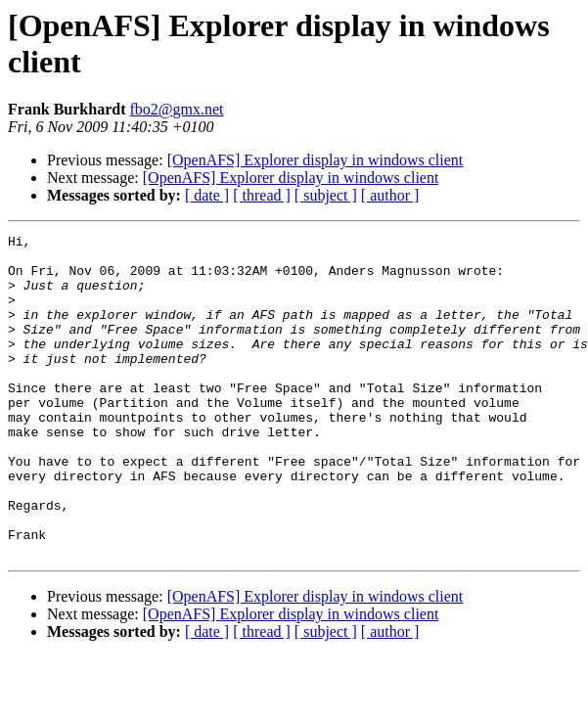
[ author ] (390, 195)
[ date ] (207, 195)
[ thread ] (262, 195)
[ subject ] (326, 195)
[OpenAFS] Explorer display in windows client (316, 160)
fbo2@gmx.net (176, 109)
